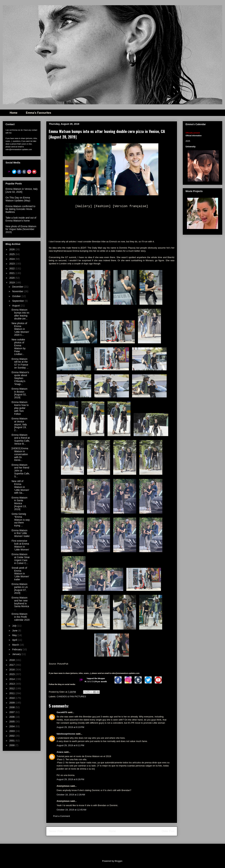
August (16, 306)
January (17, 654)
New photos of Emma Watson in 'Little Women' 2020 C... (20, 329)
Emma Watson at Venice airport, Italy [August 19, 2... (19, 424)
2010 (12, 698)
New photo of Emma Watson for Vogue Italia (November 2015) (21, 229)
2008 (12, 707)
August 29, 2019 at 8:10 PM (70, 727)
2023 (12, 264)
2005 (12, 722)
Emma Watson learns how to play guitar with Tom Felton (20, 408)
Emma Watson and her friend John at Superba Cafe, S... (21, 471)
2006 (12, 717)
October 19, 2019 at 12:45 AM (71, 810)
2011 (12, 693)
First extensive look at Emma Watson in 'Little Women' (20, 545)
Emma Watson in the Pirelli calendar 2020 (21, 617)
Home (13, 113)
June (15, 631)
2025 (12, 254)
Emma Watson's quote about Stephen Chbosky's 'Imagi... (20, 378)
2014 (12, 679)
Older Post (168, 831)
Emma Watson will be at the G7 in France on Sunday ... (20, 363)
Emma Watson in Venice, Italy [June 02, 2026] (22, 190)
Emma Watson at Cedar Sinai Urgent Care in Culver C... (21, 559)
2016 (12, 670)
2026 (12, 249)
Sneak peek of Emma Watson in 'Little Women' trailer (20, 574)
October (17, 296)
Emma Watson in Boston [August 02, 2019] (19, 393)
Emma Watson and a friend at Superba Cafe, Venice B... (21, 439)
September (18, 301)
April (15, 640)
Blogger (118, 861)
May (15, 635)
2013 (12, 684)
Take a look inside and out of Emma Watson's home (21, 219)
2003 (12, 731)
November (18, 291)
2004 (12, 726)
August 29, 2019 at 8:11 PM (70, 745)
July (15, 626)
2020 (12, 278)
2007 (12, 712)
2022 (12, 268)
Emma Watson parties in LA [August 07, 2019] (20, 588)
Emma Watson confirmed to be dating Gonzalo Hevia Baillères (20, 209)
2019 (12, 283)
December (18, 287)
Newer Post (56, 831)
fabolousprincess (66, 734)
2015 (12, 674)
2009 (12, 703)
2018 (12, 660)
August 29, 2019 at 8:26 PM (70, 779)
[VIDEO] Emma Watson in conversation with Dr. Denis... (20, 454)
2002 (12, 736)
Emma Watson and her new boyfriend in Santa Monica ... (20, 603)
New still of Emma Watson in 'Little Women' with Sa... (20, 487)
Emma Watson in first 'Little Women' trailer (21, 533)
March (16, 645)
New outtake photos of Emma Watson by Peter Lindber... (19, 347)
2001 (12, 741)
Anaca (60, 752)
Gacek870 (62, 712)
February (17, 649)
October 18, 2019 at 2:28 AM (71, 795)
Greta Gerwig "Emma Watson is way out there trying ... (21, 520)
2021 (12, 273)
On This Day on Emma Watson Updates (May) (18, 199)
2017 (12, 665)
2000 (12, 745)
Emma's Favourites (38, 113)
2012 (12, 688)
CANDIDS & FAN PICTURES (71, 696)
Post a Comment (62, 816)
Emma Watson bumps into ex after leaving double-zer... (20, 314)
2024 (12, 259)
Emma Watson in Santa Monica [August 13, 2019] (19, 503)
